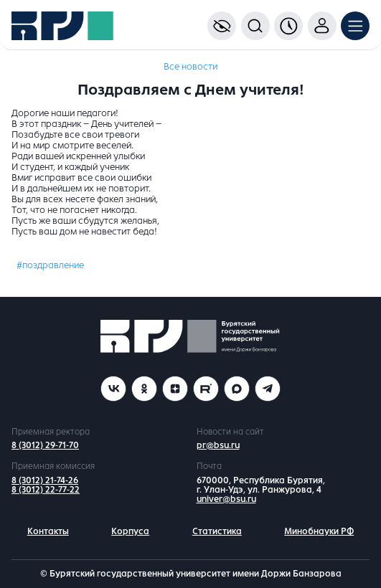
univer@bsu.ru (226, 499)
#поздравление (50, 265)
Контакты (48, 531)
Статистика (217, 531)
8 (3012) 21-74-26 (45, 480)
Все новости (190, 67)
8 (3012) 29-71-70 (45, 445)
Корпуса (130, 531)
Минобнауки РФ (319, 531)
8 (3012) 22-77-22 (46, 490)
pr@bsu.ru (218, 445)
